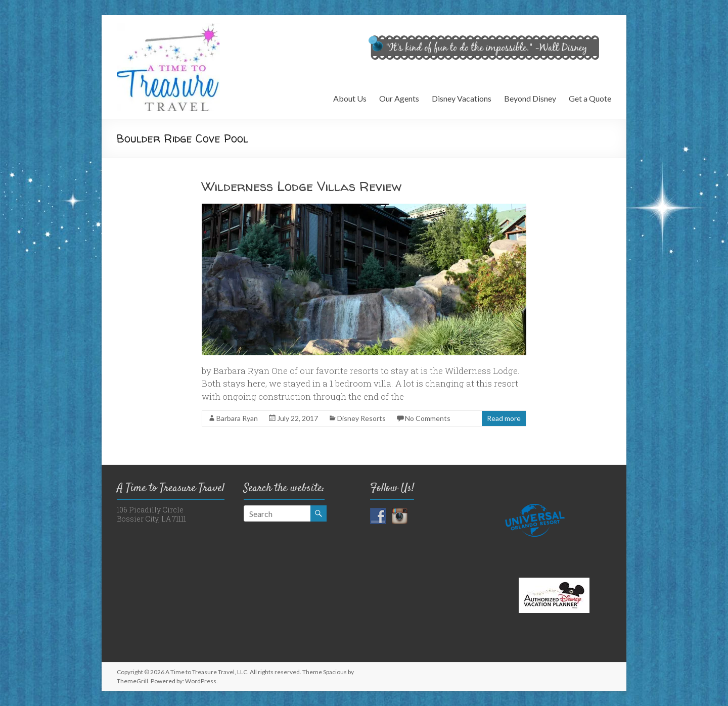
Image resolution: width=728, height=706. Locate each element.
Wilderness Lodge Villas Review (302, 186)
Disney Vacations (462, 98)
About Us (350, 98)
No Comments (428, 418)
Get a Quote (590, 98)
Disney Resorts (361, 418)
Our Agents (399, 98)
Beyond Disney (530, 98)
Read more (504, 418)
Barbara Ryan (237, 418)
